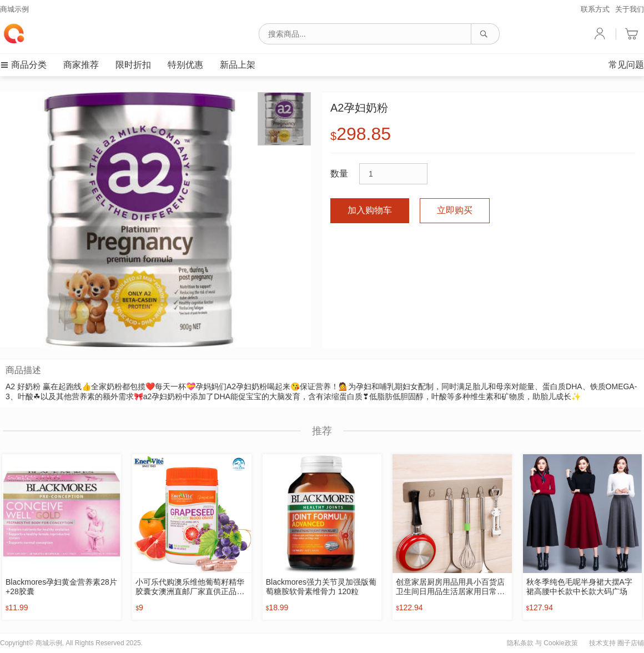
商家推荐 (81, 65)
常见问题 (626, 65)
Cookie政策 (560, 643)
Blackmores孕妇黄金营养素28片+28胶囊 (61, 587)
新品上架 (238, 65)
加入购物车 (370, 210)
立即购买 (455, 210)
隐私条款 (520, 643)
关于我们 (630, 9)
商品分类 (23, 65)
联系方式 (595, 9)
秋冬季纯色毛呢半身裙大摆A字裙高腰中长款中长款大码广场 (579, 587)
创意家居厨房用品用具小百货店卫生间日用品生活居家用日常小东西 (450, 587)
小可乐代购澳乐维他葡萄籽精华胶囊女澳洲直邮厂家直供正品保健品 (190, 587)
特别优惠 (185, 65)
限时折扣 (133, 65)
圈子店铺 (631, 643)
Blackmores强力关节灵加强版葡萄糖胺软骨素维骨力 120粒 (321, 587)
